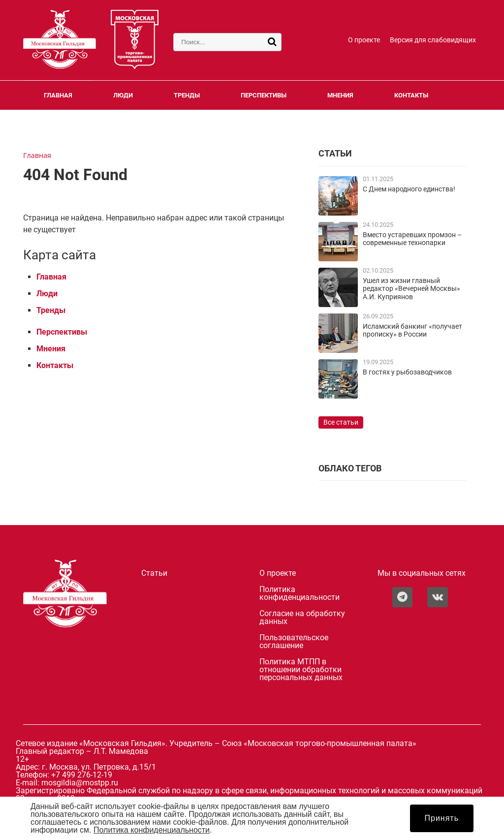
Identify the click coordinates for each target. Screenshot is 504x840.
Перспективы (264, 95)
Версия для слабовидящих (433, 40)
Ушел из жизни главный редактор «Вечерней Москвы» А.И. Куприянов (411, 289)
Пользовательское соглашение (294, 642)
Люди (123, 95)
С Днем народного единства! (409, 189)
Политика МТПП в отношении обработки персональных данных (301, 670)
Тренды (187, 95)
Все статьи (341, 422)
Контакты (411, 95)
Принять (442, 818)
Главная (58, 95)
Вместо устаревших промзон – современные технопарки (412, 239)
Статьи (154, 573)
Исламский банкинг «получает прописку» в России (412, 330)
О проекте (364, 40)
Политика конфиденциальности (299, 593)
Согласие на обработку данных (302, 618)
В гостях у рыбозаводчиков (407, 372)
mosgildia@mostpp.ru (80, 783)
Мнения (340, 95)
